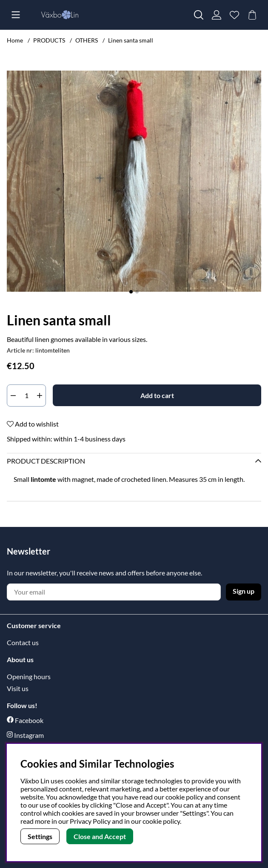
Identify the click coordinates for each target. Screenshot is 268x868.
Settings (40, 836)
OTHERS (87, 40)
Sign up (244, 591)
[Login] (217, 15)
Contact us (23, 642)
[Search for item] (199, 15)
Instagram (29, 735)
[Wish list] (234, 15)
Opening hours (29, 676)
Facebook (29, 720)
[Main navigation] (16, 15)
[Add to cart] (157, 395)
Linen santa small (131, 40)
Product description (46, 461)
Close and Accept (100, 836)
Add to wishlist (33, 424)
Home (15, 40)
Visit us (18, 688)
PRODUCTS (49, 40)
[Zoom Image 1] (134, 181)
